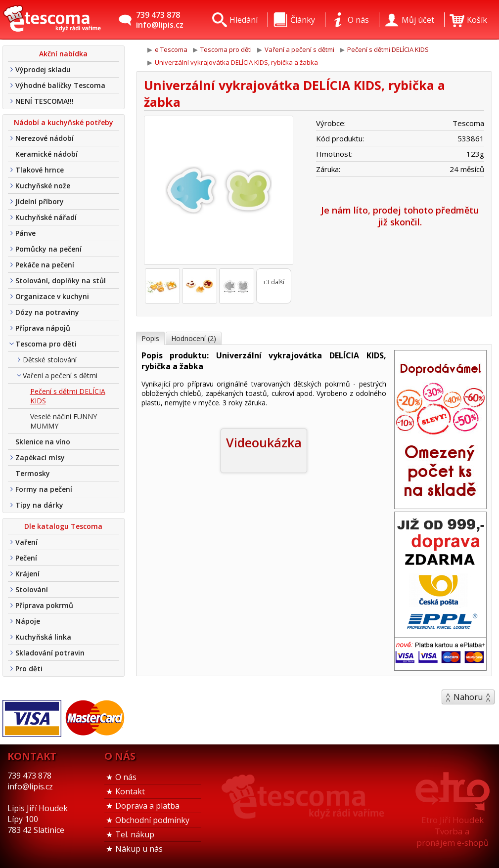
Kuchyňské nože (43, 186)
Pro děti (29, 669)
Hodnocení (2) (194, 338)
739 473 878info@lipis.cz (160, 20)
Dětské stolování (50, 360)
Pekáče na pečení (45, 265)
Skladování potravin (50, 653)
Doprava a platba (147, 806)
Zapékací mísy (40, 457)
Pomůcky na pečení (48, 249)
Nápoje (28, 621)
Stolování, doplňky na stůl (61, 281)
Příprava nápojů (43, 328)
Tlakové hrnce (40, 170)
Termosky (33, 473)
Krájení (27, 574)
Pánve (25, 233)
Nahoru (468, 697)
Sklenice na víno (43, 442)
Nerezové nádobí (45, 138)
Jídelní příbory (40, 201)
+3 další (273, 282)
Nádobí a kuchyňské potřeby (64, 122)
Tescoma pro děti (46, 344)
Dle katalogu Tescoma (63, 526)
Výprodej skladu (43, 69)
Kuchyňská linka (43, 637)
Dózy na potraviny (47, 312)
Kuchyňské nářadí (46, 217)
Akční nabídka (63, 54)
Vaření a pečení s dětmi (60, 375)
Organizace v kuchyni (52, 296)
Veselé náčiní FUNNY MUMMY (64, 421)
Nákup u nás (139, 849)
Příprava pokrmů (44, 605)
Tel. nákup (135, 834)
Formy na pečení (44, 489)
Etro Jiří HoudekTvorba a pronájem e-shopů (453, 831)
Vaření (26, 542)
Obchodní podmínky (152, 820)
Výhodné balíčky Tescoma (60, 85)
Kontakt (130, 791)
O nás (126, 777)
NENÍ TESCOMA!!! (45, 101)
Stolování (32, 589)
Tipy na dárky (39, 505)
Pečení (26, 558)
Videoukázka (264, 442)
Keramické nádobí (46, 154)
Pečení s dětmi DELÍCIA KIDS (68, 396)
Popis (150, 338)
